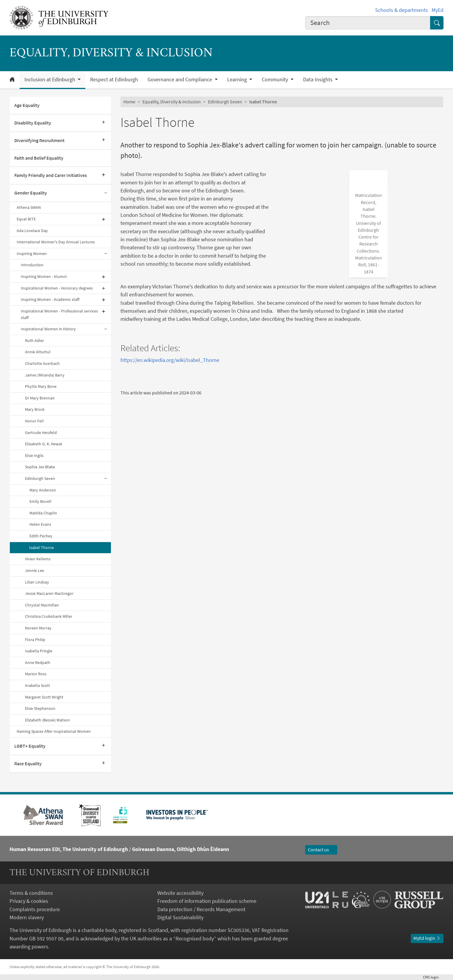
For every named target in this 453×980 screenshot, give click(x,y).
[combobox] (368, 23)
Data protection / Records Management (201, 909)
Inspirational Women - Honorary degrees (57, 288)
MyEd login (427, 938)
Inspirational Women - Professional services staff (59, 314)
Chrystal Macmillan (42, 605)
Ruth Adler (35, 340)
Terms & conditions (31, 893)
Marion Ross (36, 674)
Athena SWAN (29, 207)
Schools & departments (402, 10)
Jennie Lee (35, 570)
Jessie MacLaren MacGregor (49, 593)
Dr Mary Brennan (40, 398)
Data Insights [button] (318, 80)
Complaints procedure (35, 909)
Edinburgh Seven (40, 478)
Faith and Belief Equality (39, 158)
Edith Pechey (41, 536)
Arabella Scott (37, 685)
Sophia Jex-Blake (40, 467)
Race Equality (28, 763)
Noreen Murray (38, 628)
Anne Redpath (38, 662)
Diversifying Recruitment (39, 140)
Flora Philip (35, 640)
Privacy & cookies (29, 901)
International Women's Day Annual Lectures (56, 242)
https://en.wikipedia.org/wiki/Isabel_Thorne (170, 349)
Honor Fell (34, 421)
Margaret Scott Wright (44, 697)
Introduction (32, 265)
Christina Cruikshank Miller (49, 616)
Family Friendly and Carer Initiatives (51, 175)
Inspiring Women (32, 253)
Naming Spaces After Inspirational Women (54, 731)
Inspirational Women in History (48, 329)
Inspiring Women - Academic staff (50, 299)
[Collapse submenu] (106, 193)
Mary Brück (35, 409)
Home (129, 102)
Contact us (321, 850)
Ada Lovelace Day (32, 231)
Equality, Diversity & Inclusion (172, 102)
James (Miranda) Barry (45, 375)
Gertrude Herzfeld (41, 433)
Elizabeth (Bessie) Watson (47, 720)
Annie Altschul (38, 352)
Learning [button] (238, 80)
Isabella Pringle (39, 651)
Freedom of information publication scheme (207, 901)
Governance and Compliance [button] (180, 80)
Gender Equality (31, 193)
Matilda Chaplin (43, 513)
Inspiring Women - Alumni (44, 276)
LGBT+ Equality (30, 746)
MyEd (438, 10)
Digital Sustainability (180, 917)
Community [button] (275, 80)
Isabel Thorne (41, 547)
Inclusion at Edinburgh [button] (50, 80)
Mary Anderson (43, 490)
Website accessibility (180, 893)
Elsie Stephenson (40, 708)
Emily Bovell (40, 501)
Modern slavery (27, 917)
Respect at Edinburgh (114, 80)
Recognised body (195, 938)
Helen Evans (40, 524)
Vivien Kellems (38, 559)
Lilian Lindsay (37, 582)
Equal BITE (26, 219)
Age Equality (27, 105)
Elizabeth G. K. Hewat (44, 444)
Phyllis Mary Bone (41, 386)
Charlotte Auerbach (42, 363)
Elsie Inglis (34, 455)
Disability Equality (33, 123)
